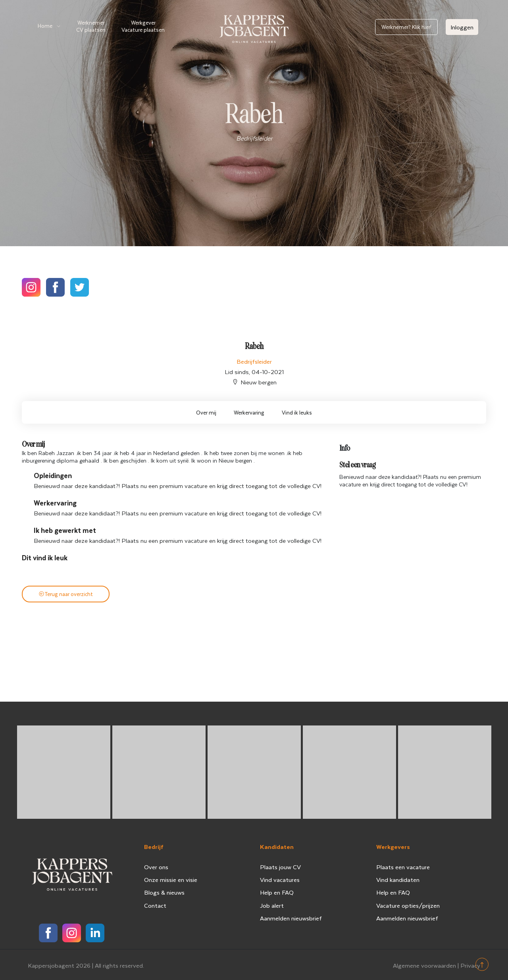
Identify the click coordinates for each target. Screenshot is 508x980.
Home (45, 26)
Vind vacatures (280, 880)
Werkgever (143, 26)
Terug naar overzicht (66, 594)
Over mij (206, 412)
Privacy (470, 964)
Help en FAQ (277, 892)
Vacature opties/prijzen (408, 905)
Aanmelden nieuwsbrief (291, 918)
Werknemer (91, 26)
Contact (155, 905)
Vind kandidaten (398, 880)
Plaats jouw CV (280, 867)
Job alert (272, 905)
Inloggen (462, 27)
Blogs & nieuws (164, 892)
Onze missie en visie (171, 880)
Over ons (156, 867)
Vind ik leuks (297, 412)
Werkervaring (249, 412)
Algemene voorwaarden (424, 964)
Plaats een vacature (403, 867)
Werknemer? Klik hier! (406, 27)
